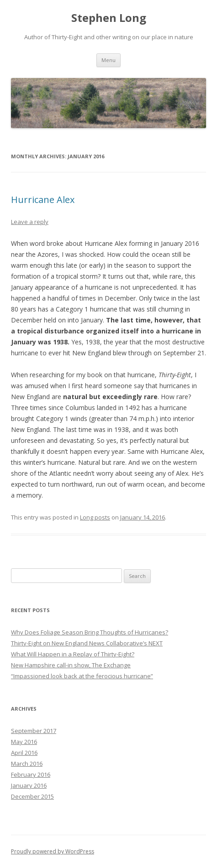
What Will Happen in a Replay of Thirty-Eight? (73, 654)
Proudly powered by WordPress (53, 851)
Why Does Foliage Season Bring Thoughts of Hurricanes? (90, 632)
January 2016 (29, 785)
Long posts (95, 517)
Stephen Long (109, 18)
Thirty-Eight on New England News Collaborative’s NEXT (87, 643)
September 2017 (34, 731)
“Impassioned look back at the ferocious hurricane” (82, 676)
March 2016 (27, 764)
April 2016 (24, 753)
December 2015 (32, 796)
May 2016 (24, 742)
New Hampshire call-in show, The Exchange (71, 665)
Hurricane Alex (43, 200)
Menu (108, 60)
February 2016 (31, 774)
